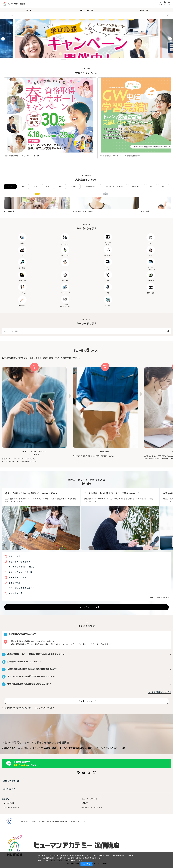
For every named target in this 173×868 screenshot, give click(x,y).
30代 (35, 186)
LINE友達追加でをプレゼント (27, 764)
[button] (63, 60)
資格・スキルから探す (86, 10)
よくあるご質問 (8, 803)
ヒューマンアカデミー (90, 799)
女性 (163, 186)
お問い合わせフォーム (86, 701)
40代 (48, 186)
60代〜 (73, 186)
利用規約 (85, 803)
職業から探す (144, 10)
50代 (60, 186)
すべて (10, 186)
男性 (151, 186)
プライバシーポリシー (11, 807)
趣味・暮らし (136, 186)
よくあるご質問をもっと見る (160, 692)
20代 (23, 186)
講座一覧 (29, 10)
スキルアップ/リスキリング (113, 186)
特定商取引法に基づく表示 (92, 807)
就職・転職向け (90, 186)
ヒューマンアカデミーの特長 (86, 607)
